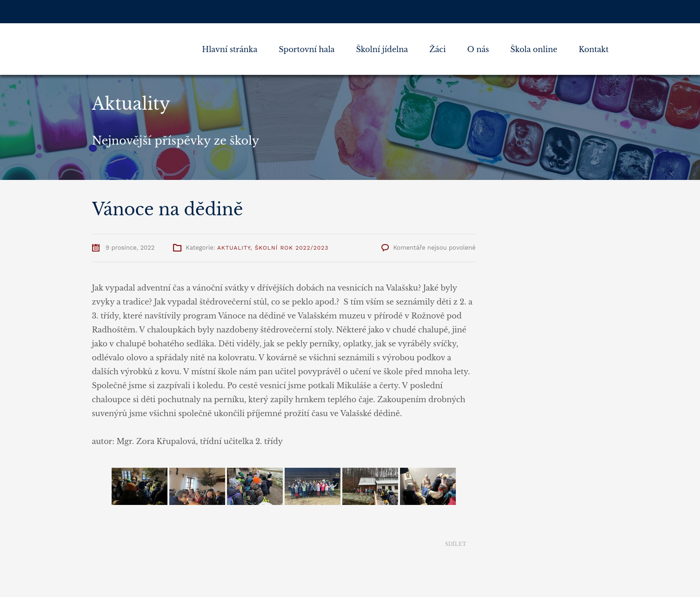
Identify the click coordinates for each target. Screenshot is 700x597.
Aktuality (234, 248)
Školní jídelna (382, 49)
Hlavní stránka (230, 49)
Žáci (437, 49)
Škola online (534, 49)
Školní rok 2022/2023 (292, 248)
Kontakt (593, 49)
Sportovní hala (307, 49)
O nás (478, 49)
